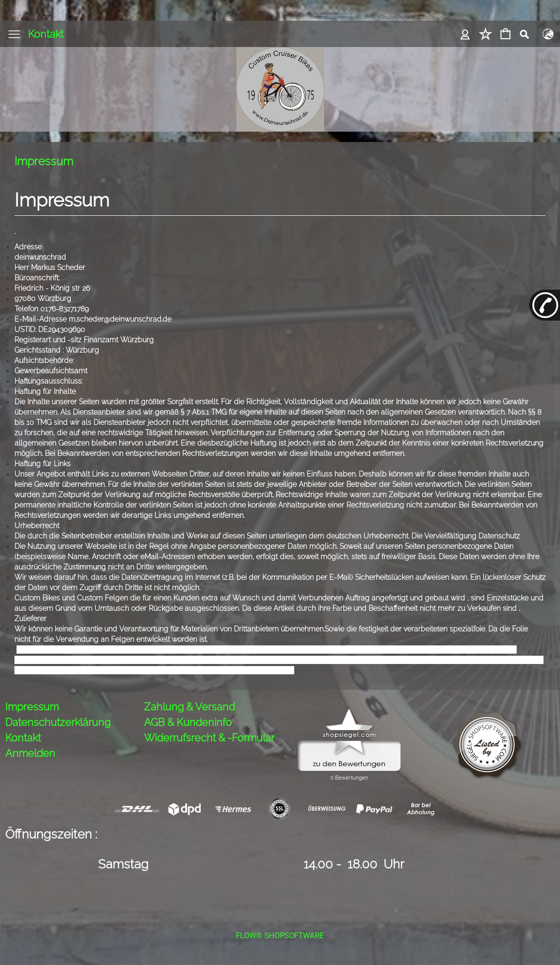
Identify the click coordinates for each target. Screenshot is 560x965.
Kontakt (46, 34)
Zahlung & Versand (189, 707)
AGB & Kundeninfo (188, 722)
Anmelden (30, 753)
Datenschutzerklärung (58, 722)
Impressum (32, 707)
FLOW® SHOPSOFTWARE (280, 936)
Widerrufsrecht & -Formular (209, 738)
